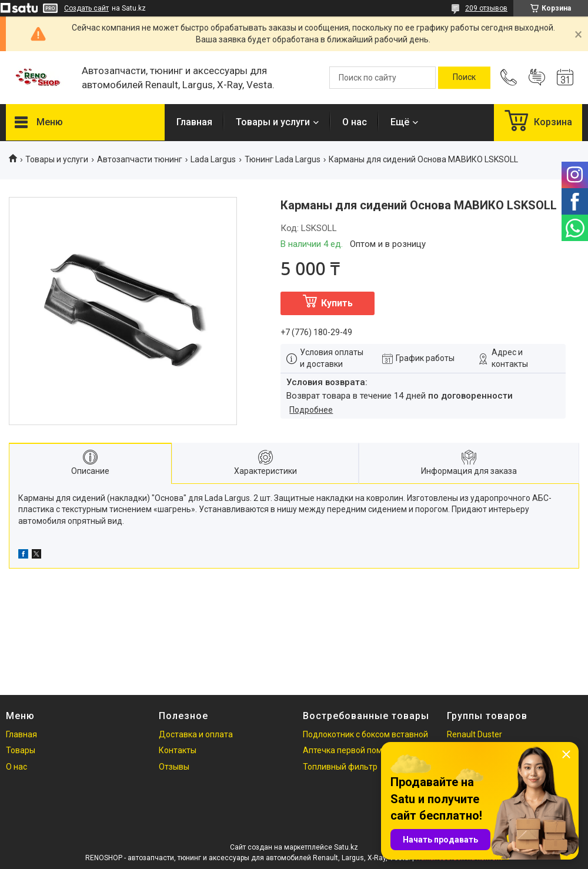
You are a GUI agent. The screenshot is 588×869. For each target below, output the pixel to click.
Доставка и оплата (196, 734)
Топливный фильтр (340, 767)
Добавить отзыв (537, 78)
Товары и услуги (273, 122)
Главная (194, 122)
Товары (21, 750)
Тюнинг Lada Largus (283, 159)
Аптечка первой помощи (351, 750)
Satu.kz (346, 847)
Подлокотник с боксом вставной (365, 734)
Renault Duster (475, 734)
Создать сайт (86, 8)
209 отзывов (486, 8)
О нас (355, 122)
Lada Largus (213, 159)
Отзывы (174, 767)
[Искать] (464, 78)
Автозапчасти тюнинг (140, 159)
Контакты (178, 750)
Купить (337, 303)
